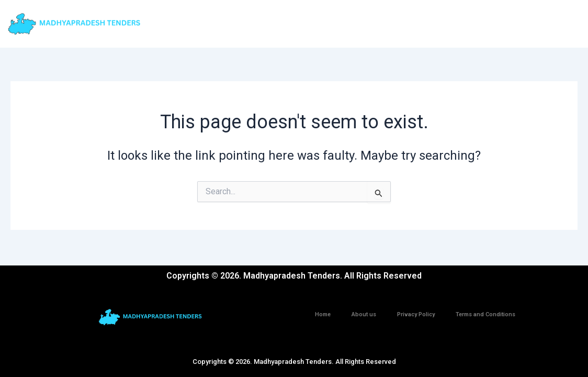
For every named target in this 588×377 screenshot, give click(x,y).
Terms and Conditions (485, 314)
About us (364, 314)
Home (323, 314)
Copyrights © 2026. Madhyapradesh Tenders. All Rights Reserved (294, 362)
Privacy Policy (416, 314)
